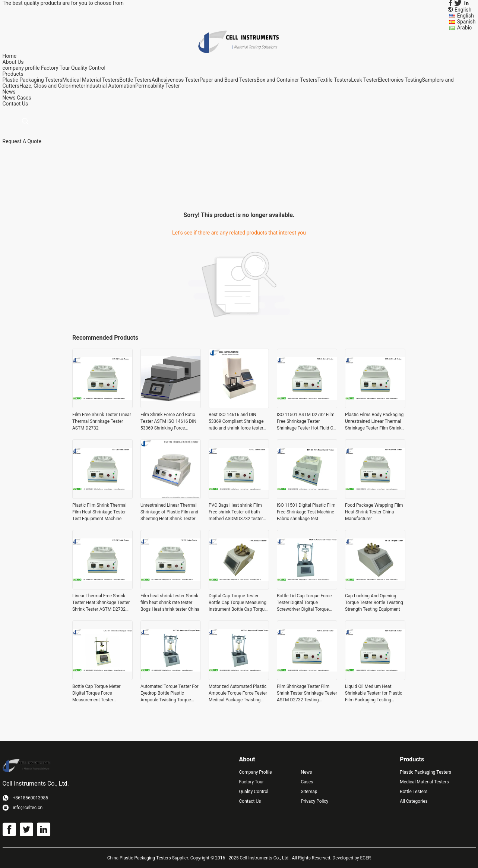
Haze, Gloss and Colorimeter (52, 86)
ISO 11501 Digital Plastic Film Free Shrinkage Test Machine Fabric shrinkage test (306, 512)
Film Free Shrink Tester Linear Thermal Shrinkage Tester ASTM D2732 (102, 421)
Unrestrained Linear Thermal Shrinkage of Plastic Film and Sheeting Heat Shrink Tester (169, 512)
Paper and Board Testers (228, 80)
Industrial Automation (110, 86)
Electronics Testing (400, 80)
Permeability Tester (158, 86)
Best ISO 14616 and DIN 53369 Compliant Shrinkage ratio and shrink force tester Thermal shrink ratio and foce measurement (238, 422)
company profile (21, 68)
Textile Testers (334, 80)
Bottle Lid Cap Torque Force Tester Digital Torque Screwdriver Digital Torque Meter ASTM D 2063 (304, 603)
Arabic (465, 28)
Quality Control (88, 68)
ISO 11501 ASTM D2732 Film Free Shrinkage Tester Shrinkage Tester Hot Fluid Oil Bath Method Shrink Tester (306, 422)
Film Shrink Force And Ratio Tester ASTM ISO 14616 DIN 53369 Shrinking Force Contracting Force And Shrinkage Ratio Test (168, 422)
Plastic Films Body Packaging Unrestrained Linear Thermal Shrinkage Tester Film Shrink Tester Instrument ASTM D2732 (374, 422)
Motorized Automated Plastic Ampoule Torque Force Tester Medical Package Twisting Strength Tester (238, 694)
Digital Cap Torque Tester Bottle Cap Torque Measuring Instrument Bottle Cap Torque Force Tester (238, 603)
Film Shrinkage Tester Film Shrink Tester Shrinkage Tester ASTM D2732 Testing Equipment (307, 694)
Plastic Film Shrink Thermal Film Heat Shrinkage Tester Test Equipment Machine (99, 512)
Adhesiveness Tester (176, 80)
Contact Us (250, 801)
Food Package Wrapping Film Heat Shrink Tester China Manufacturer (374, 512)
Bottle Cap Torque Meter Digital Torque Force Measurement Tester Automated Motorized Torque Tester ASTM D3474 (101, 694)
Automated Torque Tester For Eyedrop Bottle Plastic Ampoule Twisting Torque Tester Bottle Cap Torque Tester (170, 694)
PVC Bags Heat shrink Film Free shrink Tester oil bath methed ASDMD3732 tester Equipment (236, 512)
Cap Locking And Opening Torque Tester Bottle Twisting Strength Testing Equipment (374, 603)
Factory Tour (56, 68)
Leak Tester (364, 80)
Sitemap (309, 792)
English (466, 16)
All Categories (414, 801)
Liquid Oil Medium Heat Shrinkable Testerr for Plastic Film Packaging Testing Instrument (374, 694)
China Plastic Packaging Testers (139, 858)
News (9, 98)
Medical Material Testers (91, 80)
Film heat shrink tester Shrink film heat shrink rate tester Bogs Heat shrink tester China (170, 603)
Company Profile (256, 772)
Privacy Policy (314, 801)
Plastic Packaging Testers (33, 80)
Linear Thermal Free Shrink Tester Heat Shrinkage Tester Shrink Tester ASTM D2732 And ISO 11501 (101, 603)
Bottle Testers (135, 80)
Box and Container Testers (287, 80)
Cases (24, 98)
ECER (366, 858)
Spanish (466, 22)
